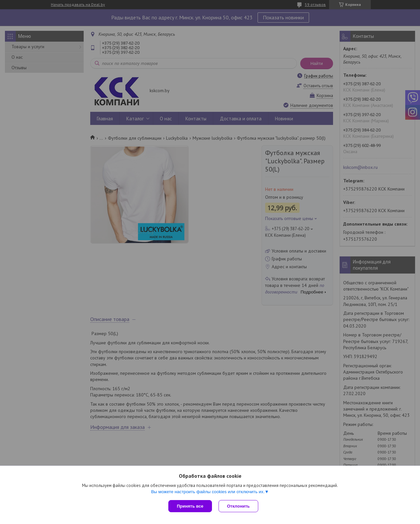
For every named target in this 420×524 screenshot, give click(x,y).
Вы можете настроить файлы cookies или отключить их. (208, 492)
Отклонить (238, 506)
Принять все (190, 506)
